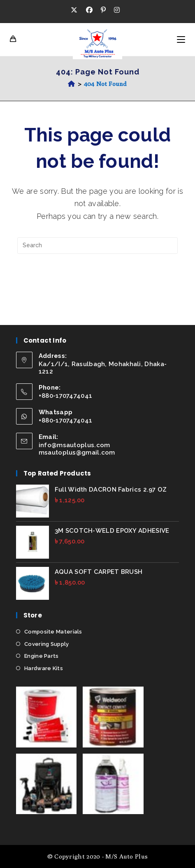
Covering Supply (47, 644)
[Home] (71, 84)
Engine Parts (42, 656)
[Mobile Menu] (181, 39)
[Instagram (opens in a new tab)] (117, 10)
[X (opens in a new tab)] (76, 10)
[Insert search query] (97, 246)
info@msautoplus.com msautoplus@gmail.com (77, 449)
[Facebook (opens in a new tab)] (89, 10)
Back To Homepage (97, 279)
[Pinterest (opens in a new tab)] (103, 10)
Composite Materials (53, 632)
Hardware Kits (44, 668)
